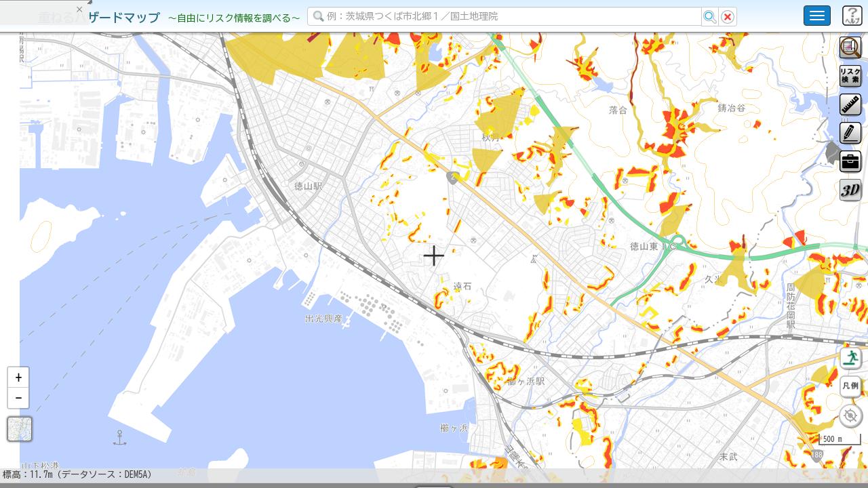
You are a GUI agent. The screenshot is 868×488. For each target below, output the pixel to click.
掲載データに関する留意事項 (74, 230)
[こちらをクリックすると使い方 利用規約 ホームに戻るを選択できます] (817, 16)
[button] (18, 413)
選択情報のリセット (143, 267)
